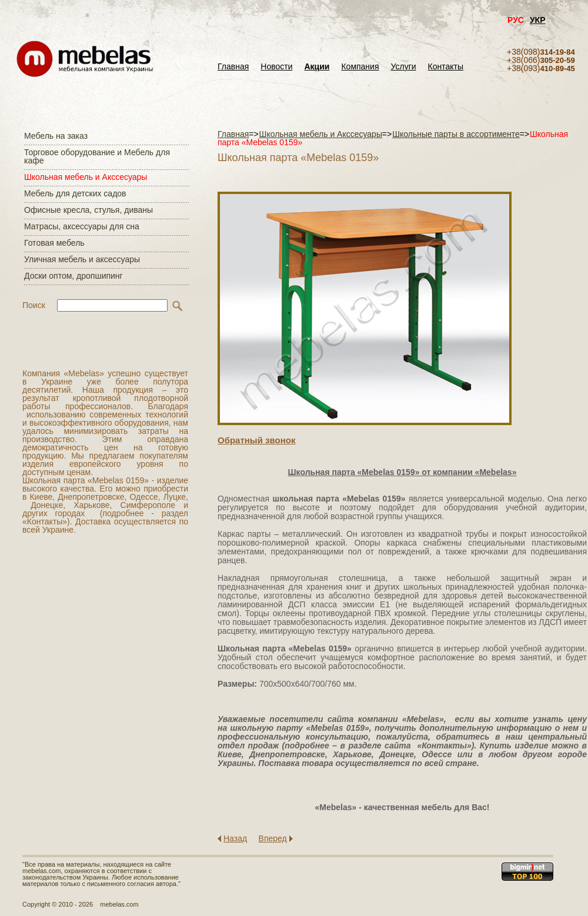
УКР (538, 20)
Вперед (273, 838)
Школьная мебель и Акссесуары (86, 177)
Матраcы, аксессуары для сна (82, 226)
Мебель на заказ (56, 136)
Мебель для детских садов (75, 193)
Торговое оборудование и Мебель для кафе (97, 156)
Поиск (34, 305)
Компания (360, 67)
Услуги (404, 67)
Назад (235, 838)
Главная (233, 67)
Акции (317, 67)
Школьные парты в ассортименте (456, 134)
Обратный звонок (256, 440)
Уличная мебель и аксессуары (82, 259)
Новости (276, 67)
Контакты (446, 67)
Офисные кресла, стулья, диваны (88, 210)
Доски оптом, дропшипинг (73, 276)
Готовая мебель (54, 243)
